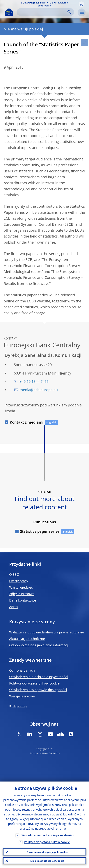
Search (69, 12)
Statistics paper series (40, 531)
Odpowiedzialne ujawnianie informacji (39, 645)
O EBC (14, 574)
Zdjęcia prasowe (22, 594)
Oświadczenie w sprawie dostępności (38, 690)
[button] (81, 4)
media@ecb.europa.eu (39, 390)
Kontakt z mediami (27, 422)
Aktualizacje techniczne (27, 639)
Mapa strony (20, 706)
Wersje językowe (22, 696)
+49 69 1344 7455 (34, 381)
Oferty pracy (19, 581)
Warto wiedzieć (21, 587)
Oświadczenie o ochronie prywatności (39, 677)
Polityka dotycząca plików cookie (34, 683)
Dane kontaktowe (23, 600)
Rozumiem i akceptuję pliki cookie (47, 852)
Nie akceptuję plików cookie (47, 861)
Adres (14, 607)
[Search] (42, 12)
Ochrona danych (22, 670)
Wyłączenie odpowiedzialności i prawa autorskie (47, 632)
